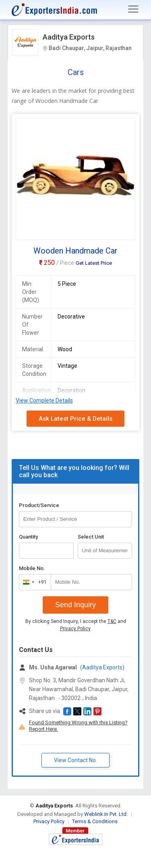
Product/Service (39, 505)
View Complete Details (44, 400)
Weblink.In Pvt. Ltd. (106, 814)
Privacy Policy (75, 629)
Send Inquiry (75, 605)
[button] (67, 711)
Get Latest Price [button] (94, 263)
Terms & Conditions (95, 821)
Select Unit (91, 537)
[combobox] (33, 582)
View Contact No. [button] (75, 760)
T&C (112, 621)
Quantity (28, 537)
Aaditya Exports (69, 37)
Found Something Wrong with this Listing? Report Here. (78, 726)
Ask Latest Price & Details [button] (75, 419)
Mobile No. (32, 568)
